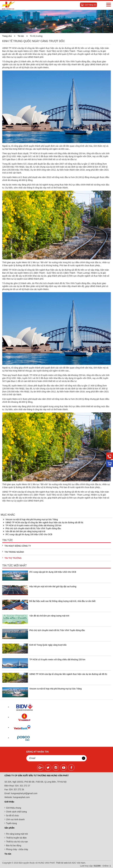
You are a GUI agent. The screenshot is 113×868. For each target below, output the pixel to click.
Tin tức (23, 36)
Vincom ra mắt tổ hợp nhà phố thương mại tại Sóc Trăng (30, 519)
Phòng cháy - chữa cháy (17, 849)
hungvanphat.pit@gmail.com (24, 793)
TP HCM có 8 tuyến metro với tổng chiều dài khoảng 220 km (32, 525)
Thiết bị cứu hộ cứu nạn (17, 842)
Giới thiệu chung (14, 808)
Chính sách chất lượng (16, 812)
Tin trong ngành (13, 552)
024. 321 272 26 (16, 790)
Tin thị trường (12, 558)
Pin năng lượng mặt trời (17, 834)
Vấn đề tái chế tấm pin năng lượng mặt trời (24, 531)
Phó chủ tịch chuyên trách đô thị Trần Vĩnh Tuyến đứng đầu (32, 528)
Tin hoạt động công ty (17, 546)
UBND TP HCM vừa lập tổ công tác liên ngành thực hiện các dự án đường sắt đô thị (43, 522)
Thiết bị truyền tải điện (16, 838)
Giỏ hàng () (90, 5)
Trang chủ (8, 36)
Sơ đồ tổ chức (13, 816)
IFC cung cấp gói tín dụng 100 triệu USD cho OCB (28, 534)
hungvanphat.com (21, 797)
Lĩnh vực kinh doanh (15, 819)
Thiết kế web (62, 863)
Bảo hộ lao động (14, 846)
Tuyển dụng (11, 823)
